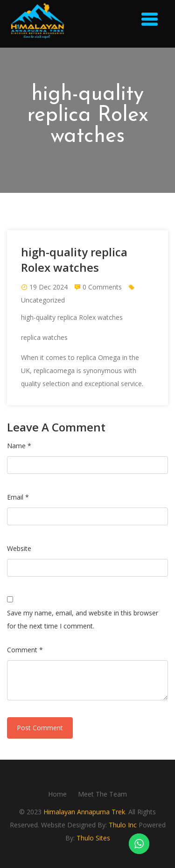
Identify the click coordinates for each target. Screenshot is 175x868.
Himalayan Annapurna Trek (84, 812)
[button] (150, 20)
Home (57, 794)
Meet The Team (102, 794)
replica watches (44, 337)
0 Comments (102, 287)
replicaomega (54, 370)
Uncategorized (43, 300)
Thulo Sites (93, 838)
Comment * (25, 650)
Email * (18, 497)
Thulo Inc (123, 825)
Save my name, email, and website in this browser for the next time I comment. (83, 619)
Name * (19, 446)
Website (19, 548)
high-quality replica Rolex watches (72, 317)
